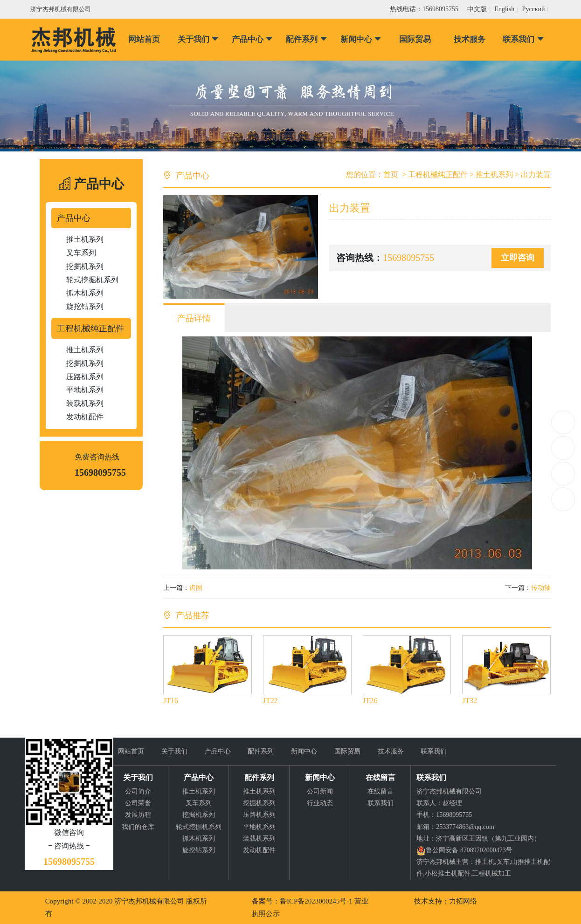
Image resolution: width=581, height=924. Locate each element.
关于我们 (198, 39)
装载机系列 (85, 403)
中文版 (477, 9)
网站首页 (144, 39)
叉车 (503, 862)
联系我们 (523, 39)
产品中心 (252, 39)
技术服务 (470, 39)
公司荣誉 (138, 803)
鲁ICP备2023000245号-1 (316, 901)
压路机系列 (85, 377)
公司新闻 (320, 791)
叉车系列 (81, 253)
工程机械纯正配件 (90, 329)
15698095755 (563, 422)
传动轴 (541, 588)
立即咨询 (518, 258)
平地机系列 (85, 390)
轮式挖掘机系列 (92, 280)
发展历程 (138, 815)
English (504, 9)
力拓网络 (463, 901)
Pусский (534, 9)
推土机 (485, 862)
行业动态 (320, 803)
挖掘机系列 (85, 266)
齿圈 (196, 588)
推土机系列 (85, 239)
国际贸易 (415, 39)
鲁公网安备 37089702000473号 (469, 850)
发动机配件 (85, 417)
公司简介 (138, 791)
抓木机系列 (85, 293)
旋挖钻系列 (85, 306)
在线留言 (380, 791)
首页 (391, 175)
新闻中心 (361, 39)
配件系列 (307, 39)
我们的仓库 (138, 827)
